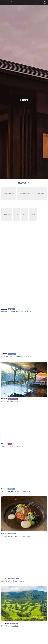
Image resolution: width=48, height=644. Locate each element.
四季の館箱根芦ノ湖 (25, 194)
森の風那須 (7, 214)
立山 (17, 214)
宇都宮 (33, 214)
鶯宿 (25, 214)
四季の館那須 (41, 194)
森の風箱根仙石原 (9, 194)
